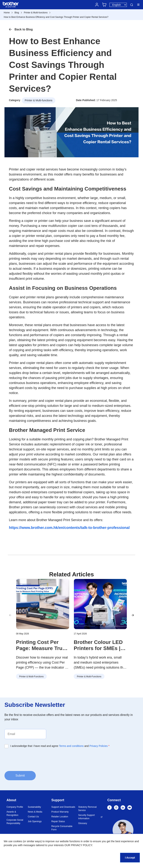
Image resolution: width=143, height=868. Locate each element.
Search (132, 5)
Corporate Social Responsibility (15, 822)
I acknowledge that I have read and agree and (60, 746)
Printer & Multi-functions (36, 13)
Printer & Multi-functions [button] (39, 100)
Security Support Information (86, 817)
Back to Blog (24, 29)
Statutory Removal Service (87, 809)
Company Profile (15, 807)
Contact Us (33, 817)
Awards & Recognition (12, 813)
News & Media (35, 812)
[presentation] (33, 759)
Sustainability (34, 807)
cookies (18, 841)
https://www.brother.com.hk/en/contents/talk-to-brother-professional (69, 528)
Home (7, 13)
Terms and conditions (71, 746)
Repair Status (58, 821)
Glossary (83, 823)
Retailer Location (60, 817)
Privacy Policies (98, 746)
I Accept (130, 858)
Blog (17, 13)
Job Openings (35, 821)
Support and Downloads (63, 807)
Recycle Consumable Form (62, 828)
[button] (133, 615)
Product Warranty (60, 812)
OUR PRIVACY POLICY (78, 845)
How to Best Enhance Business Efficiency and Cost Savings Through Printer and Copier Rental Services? (56, 17)
